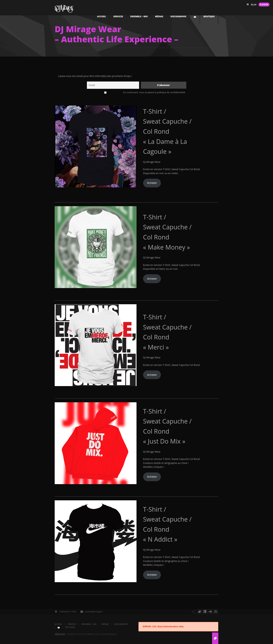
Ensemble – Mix (139, 16)
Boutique (209, 16)
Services (118, 16)
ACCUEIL (102, 16)
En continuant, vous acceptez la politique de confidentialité (137, 92)
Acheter (152, 183)
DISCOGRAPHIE (178, 16)
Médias (159, 16)
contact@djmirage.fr (94, 612)
